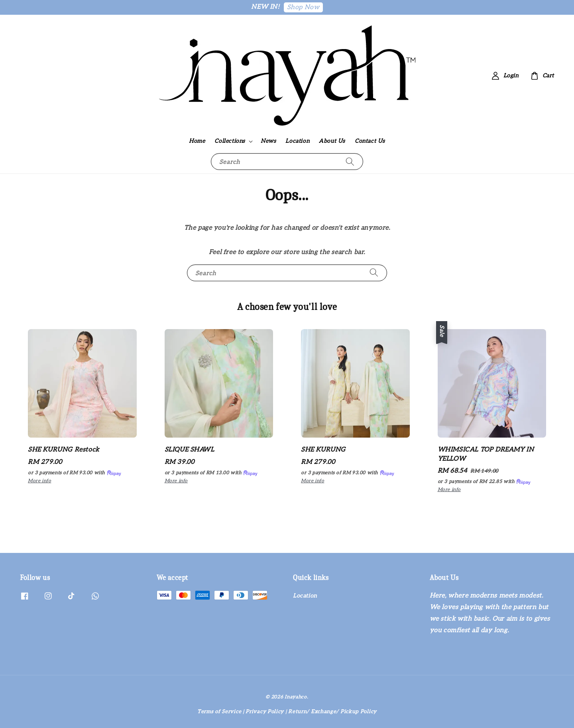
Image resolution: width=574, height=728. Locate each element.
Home (197, 141)
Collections (230, 141)
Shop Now (303, 7)
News (268, 141)
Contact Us (370, 141)
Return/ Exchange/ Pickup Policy (332, 712)
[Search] (350, 161)
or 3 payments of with (75, 473)
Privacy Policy (265, 712)
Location (297, 141)
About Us (332, 141)
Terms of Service (219, 712)
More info (39, 481)
